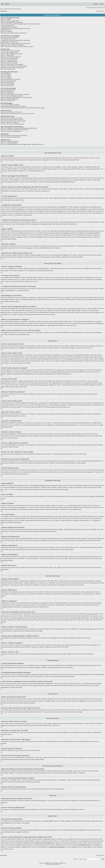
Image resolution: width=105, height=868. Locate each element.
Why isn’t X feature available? (9, 143)
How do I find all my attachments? (10, 137)
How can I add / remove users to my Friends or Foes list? (17, 114)
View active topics (17, 9)
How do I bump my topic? (8, 69)
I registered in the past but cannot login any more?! (15, 28)
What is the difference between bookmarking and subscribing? (19, 128)
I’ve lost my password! (7, 25)
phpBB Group (53, 821)
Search (7, 4)
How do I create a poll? (7, 55)
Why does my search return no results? (12, 119)
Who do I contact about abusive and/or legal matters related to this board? (22, 144)
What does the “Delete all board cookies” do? (14, 33)
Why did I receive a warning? (9, 63)
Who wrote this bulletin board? (9, 141)
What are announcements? (9, 81)
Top (2, 162)
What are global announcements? (10, 79)
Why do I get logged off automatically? (12, 22)
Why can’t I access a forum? (9, 60)
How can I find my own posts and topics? (13, 124)
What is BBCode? (6, 73)
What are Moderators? (7, 91)
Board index (4, 11)
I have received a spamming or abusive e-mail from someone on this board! (23, 108)
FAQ (3, 4)
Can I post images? (6, 78)
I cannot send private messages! (10, 105)
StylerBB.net (56, 864)
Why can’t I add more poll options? (11, 57)
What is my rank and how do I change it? (13, 45)
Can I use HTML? (6, 75)
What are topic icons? (7, 86)
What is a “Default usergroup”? (10, 99)
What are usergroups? (7, 93)
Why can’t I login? (6, 19)
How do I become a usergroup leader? (12, 96)
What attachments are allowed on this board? (14, 136)
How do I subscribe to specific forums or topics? (15, 130)
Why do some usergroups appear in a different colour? (16, 97)
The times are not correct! (8, 39)
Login (102, 4)
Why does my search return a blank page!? (13, 121)
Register (96, 4)
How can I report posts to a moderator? (12, 65)
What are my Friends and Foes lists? (11, 112)
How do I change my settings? (9, 37)
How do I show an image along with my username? (15, 43)
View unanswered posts (6, 9)
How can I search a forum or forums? (11, 118)
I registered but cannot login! (9, 27)
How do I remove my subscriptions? (11, 131)
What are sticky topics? (7, 83)
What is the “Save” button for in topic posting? (14, 66)
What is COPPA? (6, 30)
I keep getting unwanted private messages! (13, 106)
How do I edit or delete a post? (10, 52)
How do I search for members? (10, 122)
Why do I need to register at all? (10, 21)
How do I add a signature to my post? (12, 54)
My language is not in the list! (9, 42)
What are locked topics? (8, 84)
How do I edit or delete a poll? (9, 58)
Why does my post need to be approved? (13, 68)
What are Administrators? (8, 90)
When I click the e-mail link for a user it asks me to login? (17, 46)
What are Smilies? (6, 76)
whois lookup (29, 841)
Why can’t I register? (7, 32)
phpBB (47, 863)
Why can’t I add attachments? (9, 61)
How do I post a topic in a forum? (10, 51)
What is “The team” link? (8, 101)
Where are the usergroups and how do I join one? (15, 94)
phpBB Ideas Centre (85, 830)
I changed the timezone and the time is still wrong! (15, 40)
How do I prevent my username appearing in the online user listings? (21, 24)
